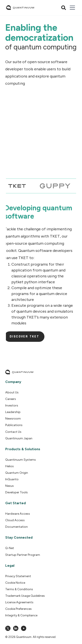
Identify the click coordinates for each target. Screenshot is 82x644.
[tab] (16, 186)
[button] (72, 8)
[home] (20, 8)
